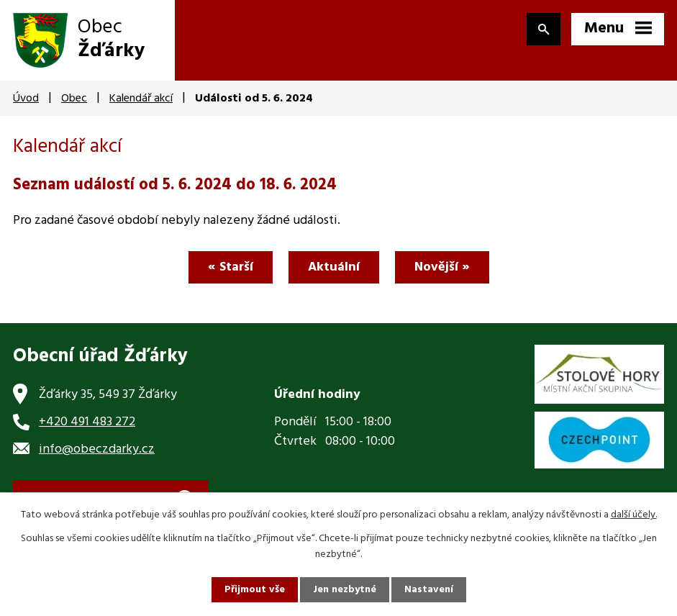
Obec (74, 99)
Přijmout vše (255, 590)
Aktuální (334, 267)
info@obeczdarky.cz (97, 449)
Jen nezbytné (345, 590)
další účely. (634, 515)
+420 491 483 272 (87, 422)
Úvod (26, 99)
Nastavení (429, 590)
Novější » (442, 267)
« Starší (231, 267)
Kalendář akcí (141, 99)
